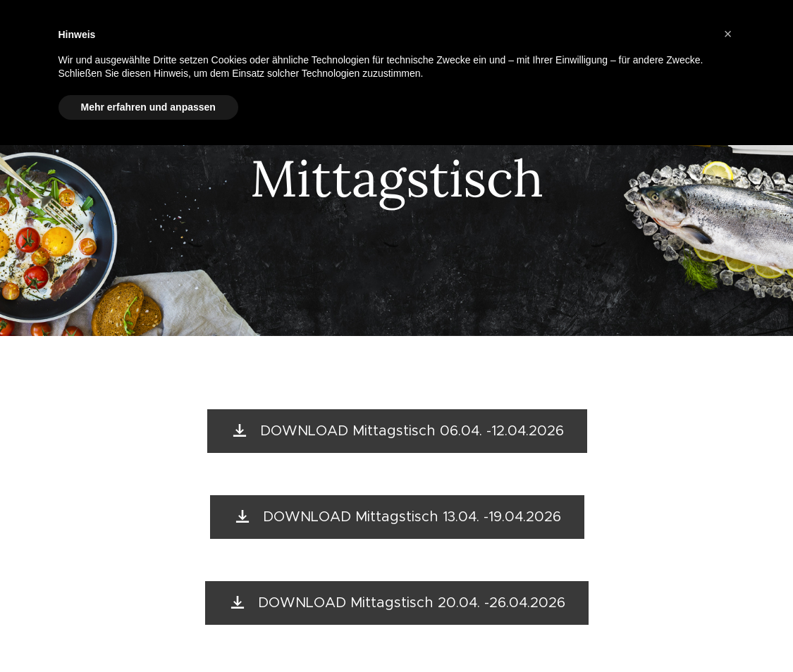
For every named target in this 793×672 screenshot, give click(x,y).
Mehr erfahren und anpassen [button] (148, 107)
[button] (728, 34)
